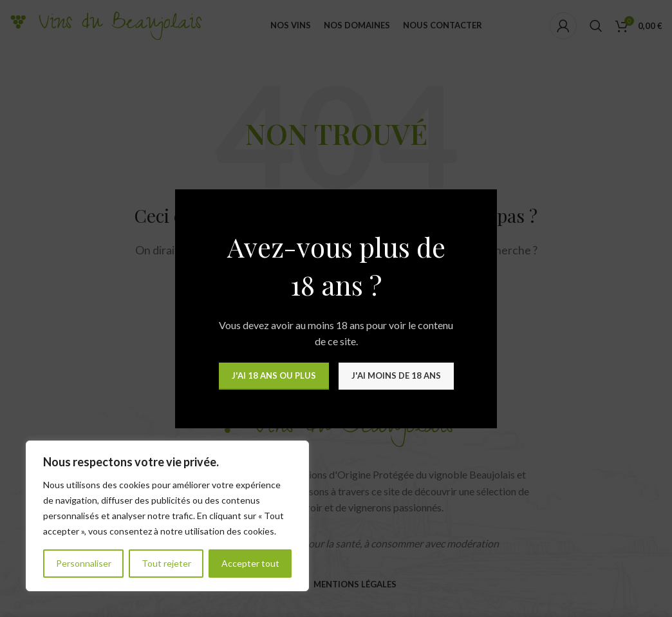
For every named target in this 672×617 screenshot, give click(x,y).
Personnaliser (84, 563)
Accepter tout (250, 563)
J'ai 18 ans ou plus (274, 375)
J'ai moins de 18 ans (396, 375)
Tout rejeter (166, 563)
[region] (167, 516)
